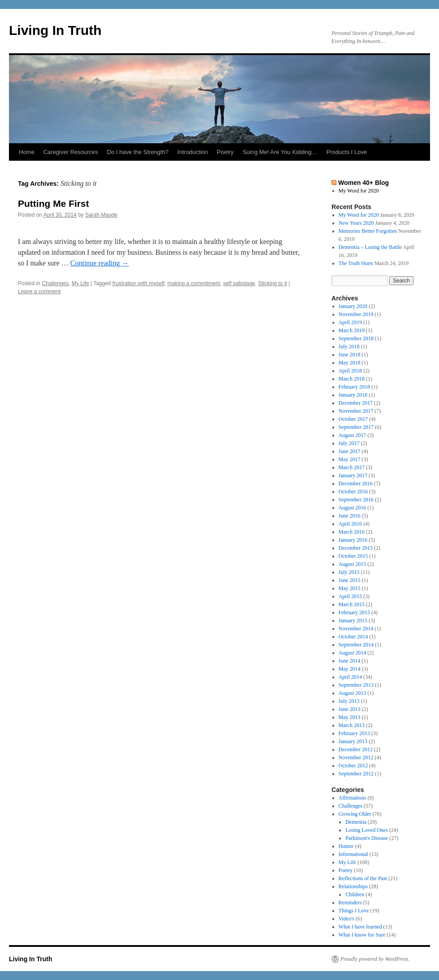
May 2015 (350, 588)
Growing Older (355, 814)
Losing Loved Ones (367, 830)
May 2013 (350, 717)
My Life (80, 283)
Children (355, 894)
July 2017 (349, 443)
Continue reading (100, 263)
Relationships (353, 886)
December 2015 (356, 548)
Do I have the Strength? (138, 152)
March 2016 (352, 532)
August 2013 (353, 693)
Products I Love (347, 152)
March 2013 (352, 725)
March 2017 (352, 467)
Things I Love (354, 911)
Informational (353, 854)
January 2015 (353, 621)
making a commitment (194, 283)
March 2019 (352, 330)
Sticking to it (273, 283)
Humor (346, 846)
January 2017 (353, 475)
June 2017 (350, 451)
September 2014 (356, 645)
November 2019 (356, 314)
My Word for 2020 (359, 191)
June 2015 (350, 580)
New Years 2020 (356, 223)
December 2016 (356, 484)
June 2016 (350, 516)
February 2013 (354, 733)
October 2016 (353, 492)
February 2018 (354, 387)
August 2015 (353, 564)
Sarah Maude (101, 215)
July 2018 (349, 347)
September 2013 (356, 685)
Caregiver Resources (71, 152)
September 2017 (356, 427)
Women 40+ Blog (364, 183)
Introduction (193, 152)
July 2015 (349, 572)
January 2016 (353, 540)
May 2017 (350, 459)
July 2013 (349, 701)
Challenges (55, 283)
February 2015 (354, 612)
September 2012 (356, 774)
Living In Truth (55, 30)
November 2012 (356, 757)
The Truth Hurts (356, 263)
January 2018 (353, 395)
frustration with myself (138, 283)
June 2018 (350, 355)
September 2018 (356, 338)
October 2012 (353, 766)
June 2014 (350, 661)
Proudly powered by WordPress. (375, 959)
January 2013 (353, 741)
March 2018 (352, 379)
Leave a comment (39, 291)
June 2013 (350, 709)
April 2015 (350, 596)
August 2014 (353, 653)
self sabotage (239, 283)
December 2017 (356, 403)
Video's (346, 919)
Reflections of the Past (363, 878)
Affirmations (353, 798)
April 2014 (350, 677)
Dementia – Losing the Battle (370, 247)
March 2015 (352, 604)
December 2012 (356, 749)
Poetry (225, 152)
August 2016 (353, 508)
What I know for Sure (362, 935)
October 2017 (353, 419)
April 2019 (350, 322)
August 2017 (353, 435)
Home (27, 152)
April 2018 (350, 371)
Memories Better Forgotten (368, 231)
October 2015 (353, 556)
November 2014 (356, 629)
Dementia (356, 822)
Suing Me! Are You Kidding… (280, 152)
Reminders (350, 903)
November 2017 (356, 411)
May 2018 (350, 363)
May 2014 (350, 669)
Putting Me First (54, 203)
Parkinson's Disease (367, 838)
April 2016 (350, 524)
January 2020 (353, 306)
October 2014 (353, 637)
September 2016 (356, 500)
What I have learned (360, 927)
